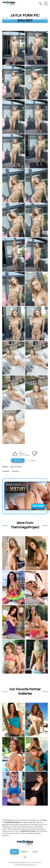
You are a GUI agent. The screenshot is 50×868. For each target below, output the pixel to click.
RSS (25, 857)
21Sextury (15, 471)
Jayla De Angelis (16, 467)
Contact (35, 852)
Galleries (24, 852)
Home (15, 852)
